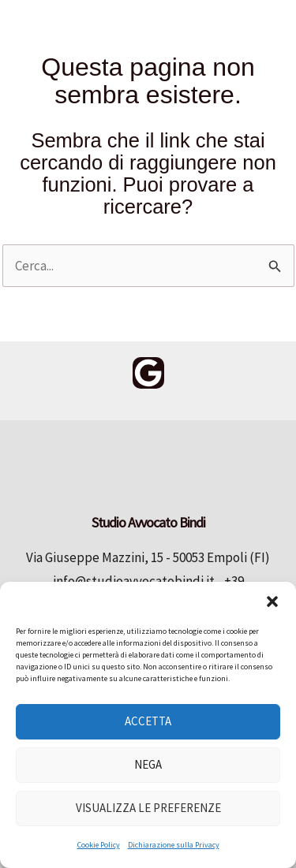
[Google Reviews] (148, 373)
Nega (148, 764)
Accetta (148, 721)
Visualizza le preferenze (148, 808)
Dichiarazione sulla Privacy (174, 845)
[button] (272, 602)
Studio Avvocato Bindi (82, 123)
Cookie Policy (99, 845)
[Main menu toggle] (260, 24)
